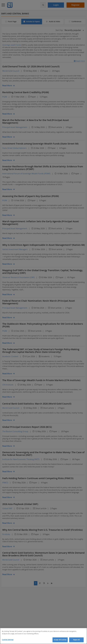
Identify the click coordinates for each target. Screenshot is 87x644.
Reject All (76, 640)
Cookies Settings (8, 640)
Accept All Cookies (60, 640)
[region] (43, 636)
